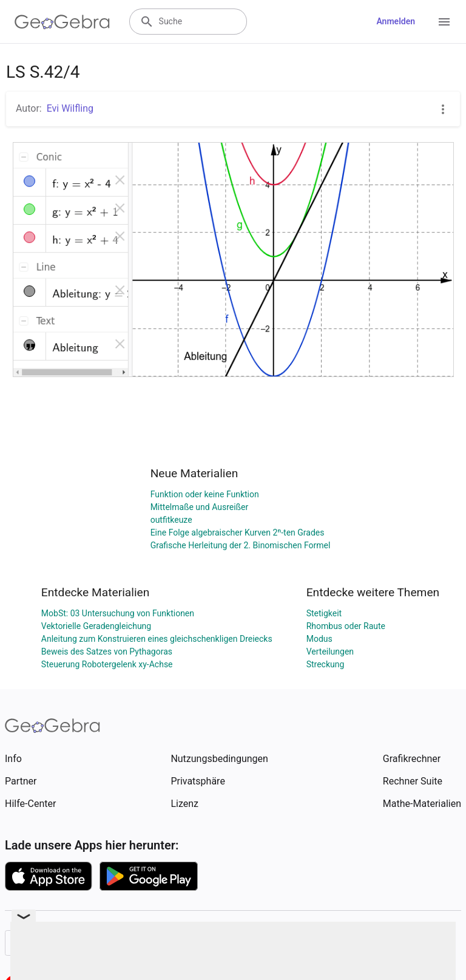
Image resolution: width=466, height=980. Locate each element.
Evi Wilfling (70, 108)
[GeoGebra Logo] (62, 22)
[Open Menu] (444, 22)
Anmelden (396, 21)
